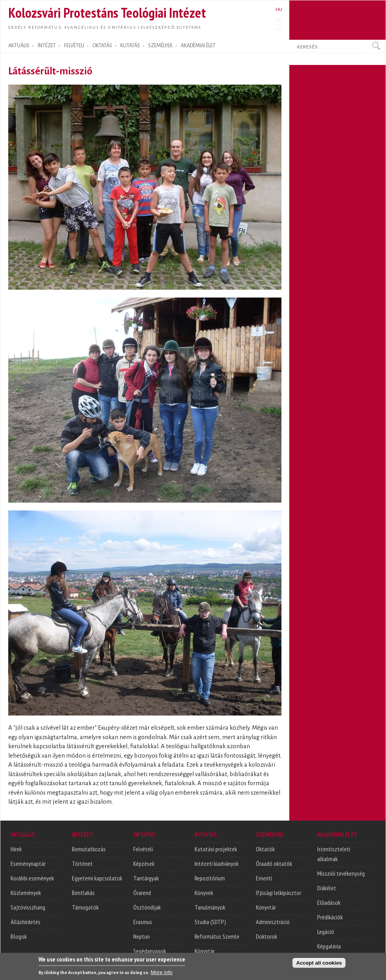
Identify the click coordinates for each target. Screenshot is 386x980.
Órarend (142, 893)
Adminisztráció (273, 922)
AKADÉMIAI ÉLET (198, 46)
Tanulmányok (210, 907)
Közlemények (26, 893)
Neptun (142, 936)
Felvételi (143, 849)
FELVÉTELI (74, 46)
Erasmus (143, 922)
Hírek (16, 849)
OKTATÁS (102, 46)
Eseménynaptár (28, 864)
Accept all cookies (319, 966)
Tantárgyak (146, 878)
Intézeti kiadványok (217, 864)
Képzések (144, 864)
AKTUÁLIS (19, 46)
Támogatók (85, 907)
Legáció (326, 932)
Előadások (329, 902)
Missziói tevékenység (341, 873)
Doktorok (267, 936)
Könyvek (204, 893)
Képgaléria (329, 946)
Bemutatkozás (89, 849)
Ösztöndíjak (147, 907)
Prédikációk (330, 917)
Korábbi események (32, 878)
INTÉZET (47, 46)
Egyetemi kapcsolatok (97, 878)
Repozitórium (210, 878)
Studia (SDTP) (210, 922)
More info (162, 976)
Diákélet (327, 888)
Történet (82, 864)
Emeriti (264, 878)
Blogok (19, 936)
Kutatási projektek (216, 849)
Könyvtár (205, 951)
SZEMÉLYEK (160, 46)
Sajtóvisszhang (28, 907)
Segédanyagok (150, 951)
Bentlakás (83, 893)
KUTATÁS (130, 46)
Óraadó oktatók (274, 864)
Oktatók (265, 849)
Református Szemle (217, 936)
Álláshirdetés (26, 922)
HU (279, 9)
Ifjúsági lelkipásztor (278, 893)
